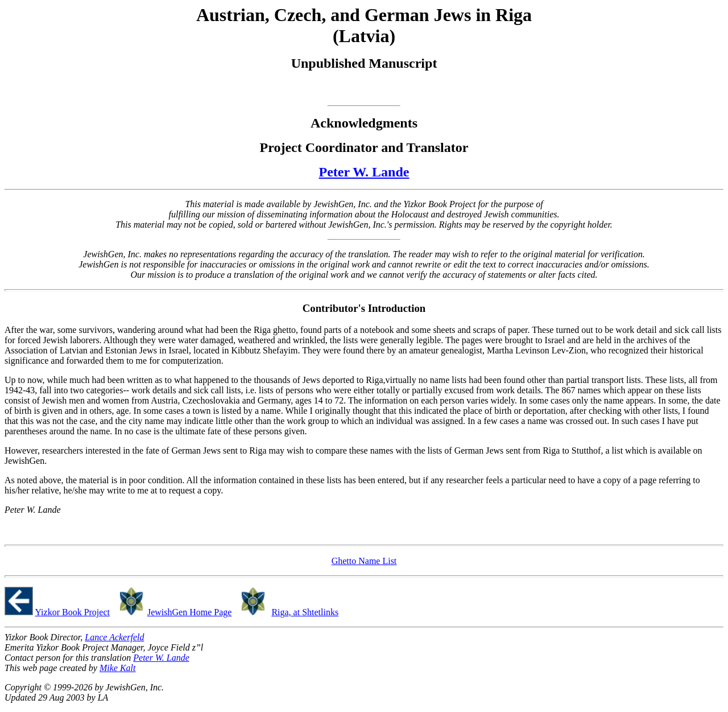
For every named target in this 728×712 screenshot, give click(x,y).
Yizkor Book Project (72, 612)
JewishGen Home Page (189, 612)
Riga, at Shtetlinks (305, 612)
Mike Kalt (118, 668)
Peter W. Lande (364, 172)
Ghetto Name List (364, 561)
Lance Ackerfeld (114, 637)
